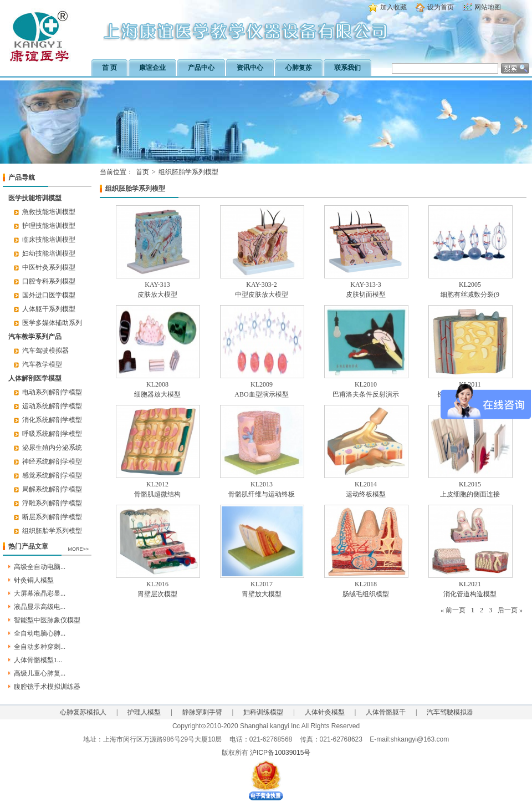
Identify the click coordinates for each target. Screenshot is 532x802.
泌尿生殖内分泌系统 (52, 448)
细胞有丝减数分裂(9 (470, 295)
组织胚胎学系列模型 (52, 531)
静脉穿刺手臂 (202, 712)
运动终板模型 (366, 494)
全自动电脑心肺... (40, 633)
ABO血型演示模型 (261, 394)
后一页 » (510, 610)
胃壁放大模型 (262, 594)
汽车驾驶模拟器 (45, 351)
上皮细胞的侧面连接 (470, 494)
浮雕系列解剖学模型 (52, 503)
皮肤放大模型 (157, 295)
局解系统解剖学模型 (52, 489)
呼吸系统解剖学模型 (52, 434)
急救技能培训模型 (49, 212)
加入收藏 (393, 7)
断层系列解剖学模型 (52, 517)
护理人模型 (144, 712)
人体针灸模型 (325, 712)
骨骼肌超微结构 (157, 494)
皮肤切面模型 (366, 295)
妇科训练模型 (263, 712)
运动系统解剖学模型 (52, 406)
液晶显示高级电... (40, 607)
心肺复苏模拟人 (83, 712)
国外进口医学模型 (49, 295)
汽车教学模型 (42, 364)
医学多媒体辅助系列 (52, 323)
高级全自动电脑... (40, 567)
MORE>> (78, 549)
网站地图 (488, 7)
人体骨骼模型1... (38, 660)
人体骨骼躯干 (386, 712)
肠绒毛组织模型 (366, 594)
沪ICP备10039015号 (280, 753)
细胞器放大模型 (157, 394)
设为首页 (441, 7)
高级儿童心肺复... (40, 673)
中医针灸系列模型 (49, 267)
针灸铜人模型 (34, 580)
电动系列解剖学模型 (52, 392)
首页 (142, 172)
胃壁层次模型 (157, 594)
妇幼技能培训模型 (49, 253)
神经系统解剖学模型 (52, 461)
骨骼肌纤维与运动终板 (262, 494)
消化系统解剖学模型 (52, 420)
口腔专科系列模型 (49, 281)
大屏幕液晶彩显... (40, 593)
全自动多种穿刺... (40, 647)
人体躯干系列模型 (49, 309)
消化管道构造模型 (470, 594)
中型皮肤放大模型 (262, 295)
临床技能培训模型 (49, 240)
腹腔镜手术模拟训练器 (47, 687)
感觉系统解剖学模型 (52, 475)
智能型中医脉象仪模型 (47, 620)
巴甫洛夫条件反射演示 (366, 394)
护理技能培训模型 (49, 226)
